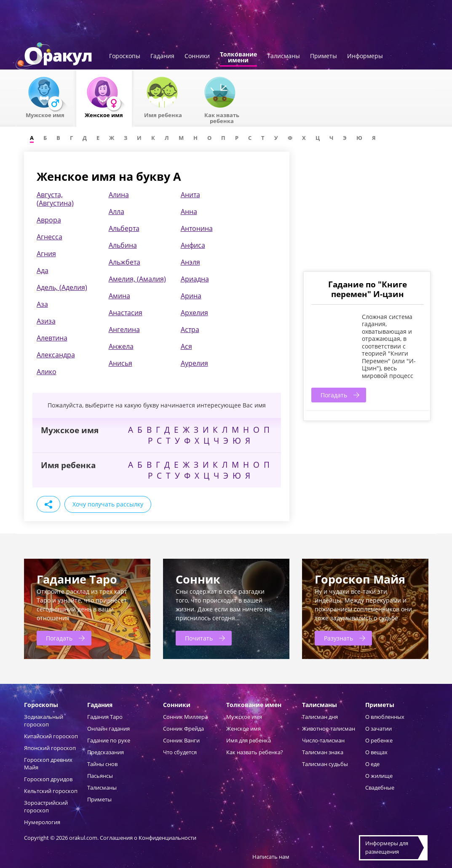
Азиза (46, 321)
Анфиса (193, 245)
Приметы (324, 56)
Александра (56, 355)
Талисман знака (323, 752)
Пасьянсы (100, 776)
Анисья (120, 363)
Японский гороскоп (50, 748)
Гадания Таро (105, 717)
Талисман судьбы (325, 764)
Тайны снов (102, 764)
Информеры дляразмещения (387, 847)
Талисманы (284, 56)
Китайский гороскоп (51, 736)
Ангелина (124, 330)
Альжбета (124, 262)
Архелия (194, 313)
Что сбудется (180, 752)
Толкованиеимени (238, 58)
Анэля (190, 262)
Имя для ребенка (249, 740)
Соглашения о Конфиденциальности (148, 838)
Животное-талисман (329, 729)
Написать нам (271, 857)
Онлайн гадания (108, 729)
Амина (119, 296)
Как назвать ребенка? (255, 752)
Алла (116, 212)
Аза (42, 304)
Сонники (197, 56)
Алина (119, 195)
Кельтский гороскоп (51, 791)
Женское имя (243, 729)
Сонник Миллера (185, 717)
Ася (186, 346)
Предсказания (106, 752)
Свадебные (380, 788)
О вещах (376, 752)
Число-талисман (323, 740)
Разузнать (338, 638)
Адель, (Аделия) (62, 287)
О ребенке (379, 740)
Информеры (365, 56)
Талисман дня (320, 717)
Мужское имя (244, 717)
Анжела (121, 346)
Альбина (123, 245)
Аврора (49, 220)
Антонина (197, 228)
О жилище (379, 776)
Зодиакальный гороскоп (44, 721)
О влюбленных (385, 717)
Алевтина (52, 338)
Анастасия (126, 313)
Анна (189, 212)
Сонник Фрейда (183, 729)
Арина (191, 296)
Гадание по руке (109, 740)
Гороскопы (125, 56)
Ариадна (195, 279)
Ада (43, 271)
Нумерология (42, 822)
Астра (190, 330)
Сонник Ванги (181, 740)
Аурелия (194, 363)
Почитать (199, 638)
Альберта (124, 228)
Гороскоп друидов (48, 779)
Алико (47, 372)
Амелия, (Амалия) (137, 279)
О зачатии (378, 729)
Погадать (334, 395)
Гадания (162, 56)
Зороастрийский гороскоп (46, 806)
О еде (372, 764)
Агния (46, 254)
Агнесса (49, 237)
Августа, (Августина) (55, 199)
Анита (190, 195)
